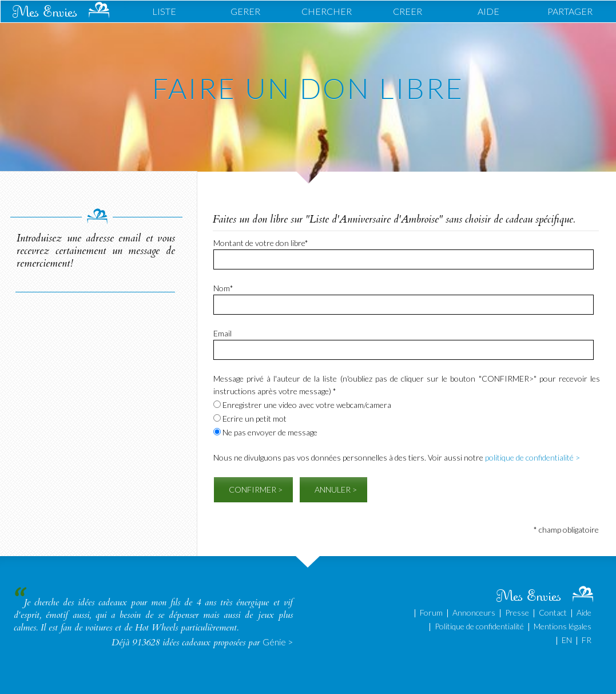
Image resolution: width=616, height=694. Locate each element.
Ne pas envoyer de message (265, 432)
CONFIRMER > (256, 489)
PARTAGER (570, 11)
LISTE (164, 11)
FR (587, 640)
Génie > (278, 642)
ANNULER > (336, 489)
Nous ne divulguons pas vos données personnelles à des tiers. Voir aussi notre (397, 457)
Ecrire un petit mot (250, 419)
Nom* (223, 288)
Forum (431, 612)
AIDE (488, 11)
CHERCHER (327, 11)
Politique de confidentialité (479, 626)
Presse (517, 612)
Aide (584, 612)
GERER (245, 11)
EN (567, 640)
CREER (408, 11)
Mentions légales (563, 626)
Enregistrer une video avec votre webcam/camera (302, 405)
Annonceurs (474, 612)
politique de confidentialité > (532, 457)
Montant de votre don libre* (261, 243)
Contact (553, 612)
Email (222, 333)
